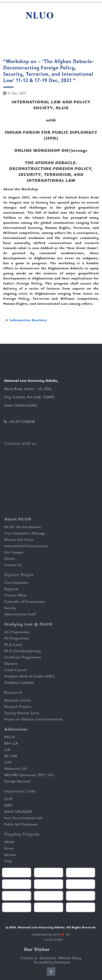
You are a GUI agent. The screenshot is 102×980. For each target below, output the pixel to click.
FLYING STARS (51, 940)
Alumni (10, 558)
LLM (8, 762)
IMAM (9, 842)
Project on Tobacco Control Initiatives (34, 719)
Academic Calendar (19, 682)
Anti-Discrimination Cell (23, 818)
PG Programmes (17, 638)
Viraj (8, 861)
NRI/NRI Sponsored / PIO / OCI (29, 775)
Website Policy (70, 958)
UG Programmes (17, 632)
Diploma (11, 663)
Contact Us (13, 565)
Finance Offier (15, 595)
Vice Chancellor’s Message (25, 533)
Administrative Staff (20, 614)
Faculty (10, 608)
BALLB (9, 737)
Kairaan (10, 855)
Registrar (11, 589)
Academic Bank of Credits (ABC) (29, 676)
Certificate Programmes (23, 657)
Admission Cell (16, 768)
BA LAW (11, 756)
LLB (7, 749)
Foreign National (17, 781)
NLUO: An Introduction (23, 527)
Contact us (29, 958)
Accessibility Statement (52, 962)
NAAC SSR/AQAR (18, 811)
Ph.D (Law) (13, 644)
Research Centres (18, 700)
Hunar (9, 848)
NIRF (8, 805)
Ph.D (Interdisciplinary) (23, 651)
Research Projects (18, 706)
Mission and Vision (19, 539)
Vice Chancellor (16, 582)
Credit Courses (16, 670)
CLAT (9, 799)
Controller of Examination (25, 601)
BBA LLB (11, 743)
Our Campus (14, 552)
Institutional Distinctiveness (26, 546)
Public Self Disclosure (21, 824)
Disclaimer (48, 958)
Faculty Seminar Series (22, 713)
